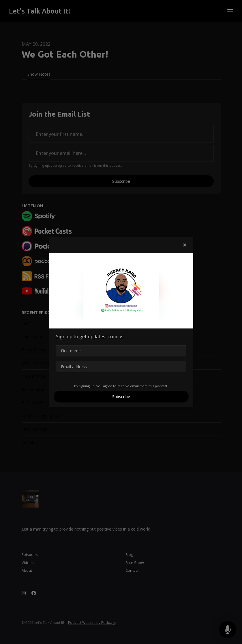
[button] (185, 245)
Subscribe (121, 397)
